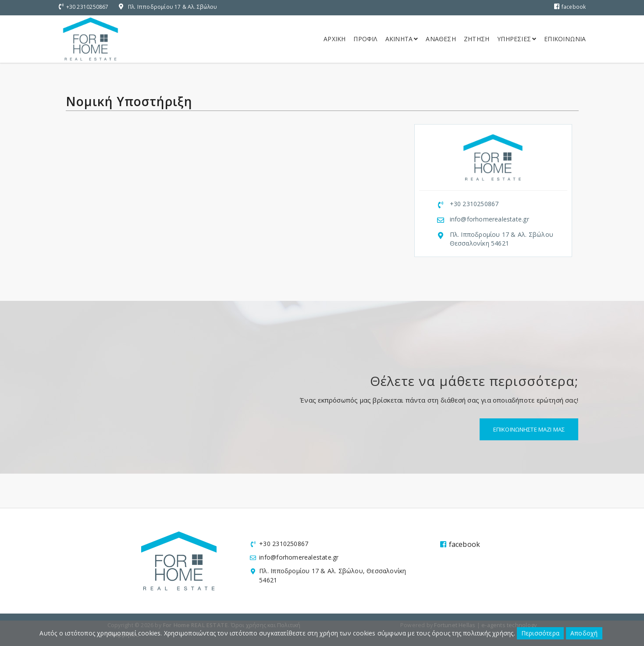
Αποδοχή (584, 633)
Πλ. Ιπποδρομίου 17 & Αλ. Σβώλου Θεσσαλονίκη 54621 (502, 239)
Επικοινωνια (565, 39)
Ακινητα (402, 39)
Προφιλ (365, 39)
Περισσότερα (540, 633)
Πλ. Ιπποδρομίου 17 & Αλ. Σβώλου (173, 7)
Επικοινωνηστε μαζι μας (529, 429)
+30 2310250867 (87, 7)
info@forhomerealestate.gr (489, 219)
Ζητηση (477, 39)
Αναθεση (441, 39)
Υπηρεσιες (517, 39)
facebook (570, 7)
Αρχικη (334, 39)
